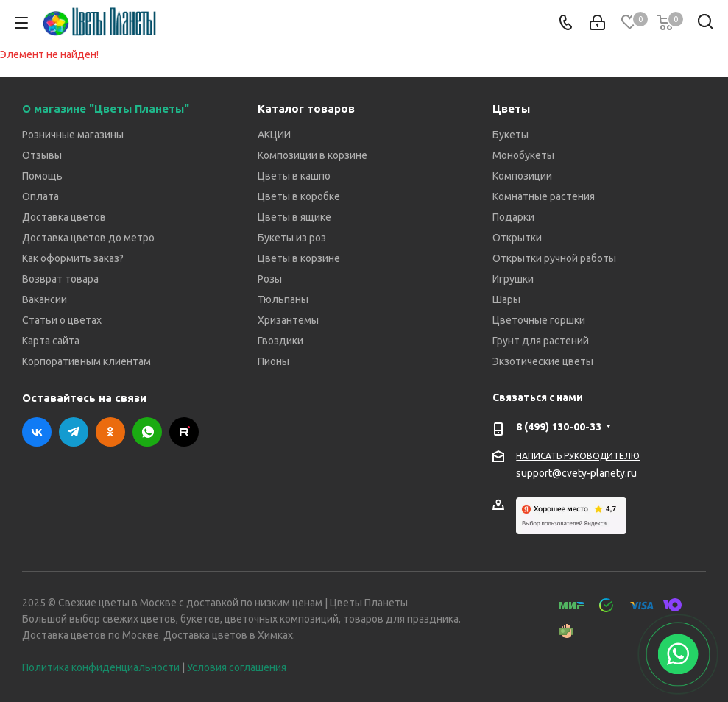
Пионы (273, 361)
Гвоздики (280, 341)
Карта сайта (51, 341)
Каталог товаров (306, 109)
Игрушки (513, 279)
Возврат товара (60, 279)
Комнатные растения (544, 196)
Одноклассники (110, 432)
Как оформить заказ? (73, 258)
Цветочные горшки (539, 320)
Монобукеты (523, 155)
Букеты (510, 135)
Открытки (517, 238)
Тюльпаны (283, 299)
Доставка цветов (64, 217)
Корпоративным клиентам (86, 361)
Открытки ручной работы (554, 258)
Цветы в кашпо (294, 176)
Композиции (522, 176)
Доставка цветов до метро (88, 238)
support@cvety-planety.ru (576, 473)
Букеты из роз (292, 238)
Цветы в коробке (299, 196)
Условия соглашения (237, 667)
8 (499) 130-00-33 (559, 427)
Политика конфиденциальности (101, 667)
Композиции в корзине (312, 155)
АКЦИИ (274, 135)
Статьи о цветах (62, 320)
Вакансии (45, 299)
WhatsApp (147, 432)
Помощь (42, 176)
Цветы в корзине (299, 258)
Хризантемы (288, 320)
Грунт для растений (541, 341)
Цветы (511, 109)
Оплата (40, 196)
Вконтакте (37, 432)
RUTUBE (184, 432)
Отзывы (42, 155)
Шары (506, 299)
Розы (270, 279)
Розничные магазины (73, 135)
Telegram (74, 432)
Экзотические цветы (543, 361)
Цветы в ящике (294, 217)
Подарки (513, 217)
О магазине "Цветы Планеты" (106, 109)
